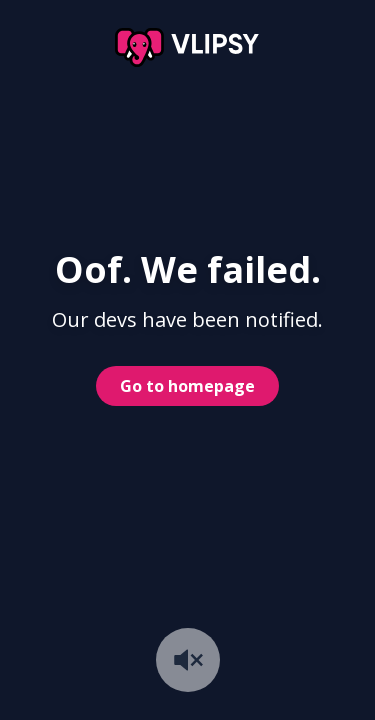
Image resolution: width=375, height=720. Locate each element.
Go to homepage (187, 386)
